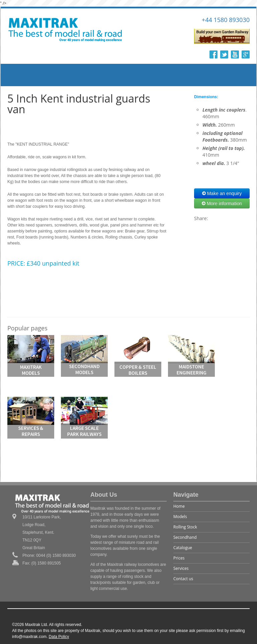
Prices (179, 558)
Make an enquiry (222, 193)
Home (179, 506)
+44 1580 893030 (226, 20)
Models (180, 517)
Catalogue (183, 548)
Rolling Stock (185, 527)
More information (222, 203)
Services (181, 568)
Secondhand (185, 537)
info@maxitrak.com (29, 637)
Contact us (183, 579)
